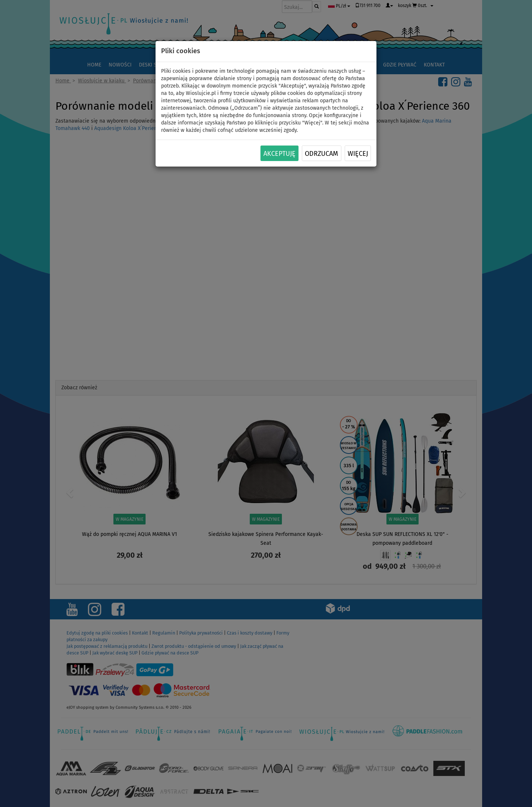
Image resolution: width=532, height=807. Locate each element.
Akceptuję (279, 154)
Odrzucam (321, 154)
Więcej (358, 154)
